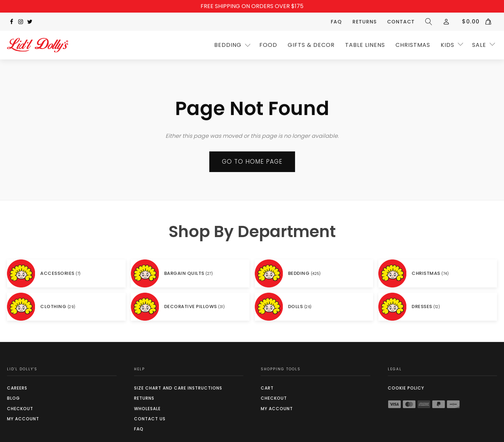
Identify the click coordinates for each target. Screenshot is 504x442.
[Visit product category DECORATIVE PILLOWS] (190, 307)
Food (268, 45)
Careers (17, 388)
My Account (23, 419)
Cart (267, 388)
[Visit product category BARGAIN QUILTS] (190, 273)
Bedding (228, 45)
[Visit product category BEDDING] (314, 273)
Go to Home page (252, 162)
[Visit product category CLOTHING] (66, 307)
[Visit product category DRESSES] (438, 307)
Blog (13, 398)
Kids (447, 45)
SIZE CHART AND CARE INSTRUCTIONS (178, 388)
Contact (401, 22)
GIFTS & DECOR (311, 45)
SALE (479, 45)
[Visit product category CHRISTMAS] (438, 273)
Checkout (20, 409)
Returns (365, 22)
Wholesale (147, 409)
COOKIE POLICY (406, 388)
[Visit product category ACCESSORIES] (66, 273)
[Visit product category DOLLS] (314, 307)
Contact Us (150, 419)
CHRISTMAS (413, 45)
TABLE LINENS (365, 45)
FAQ (336, 22)
